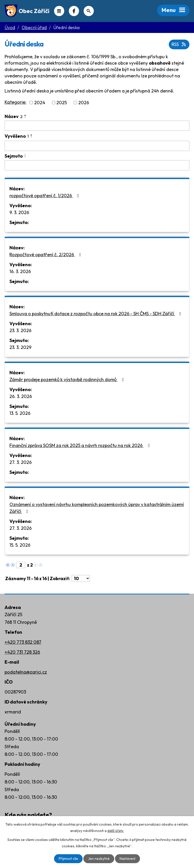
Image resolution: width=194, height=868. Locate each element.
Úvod (10, 27)
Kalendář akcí (59, 11)
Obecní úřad (34, 27)
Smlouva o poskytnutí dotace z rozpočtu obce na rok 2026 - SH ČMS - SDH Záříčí (96, 314)
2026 (84, 103)
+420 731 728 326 (22, 652)
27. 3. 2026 (21, 462)
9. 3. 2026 (19, 212)
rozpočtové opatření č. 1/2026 (45, 196)
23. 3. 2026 (20, 330)
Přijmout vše (68, 859)
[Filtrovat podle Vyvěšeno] (97, 146)
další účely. (116, 831)
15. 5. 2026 (20, 545)
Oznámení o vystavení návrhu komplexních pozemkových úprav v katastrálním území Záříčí (97, 508)
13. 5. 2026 (20, 413)
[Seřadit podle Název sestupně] (25, 117)
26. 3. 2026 (21, 396)
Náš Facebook (74, 11)
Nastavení (128, 859)
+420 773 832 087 (23, 642)
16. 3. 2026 (20, 271)
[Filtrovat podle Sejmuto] (97, 165)
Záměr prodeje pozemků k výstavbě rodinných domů (68, 379)
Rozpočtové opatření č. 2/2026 (46, 255)
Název (14, 116)
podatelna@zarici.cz (26, 672)
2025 (62, 103)
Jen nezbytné (99, 859)
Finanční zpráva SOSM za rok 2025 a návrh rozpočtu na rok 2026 (81, 445)
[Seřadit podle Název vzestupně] (25, 115)
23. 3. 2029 (20, 347)
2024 (40, 103)
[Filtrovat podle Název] (97, 126)
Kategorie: (15, 102)
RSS (179, 45)
